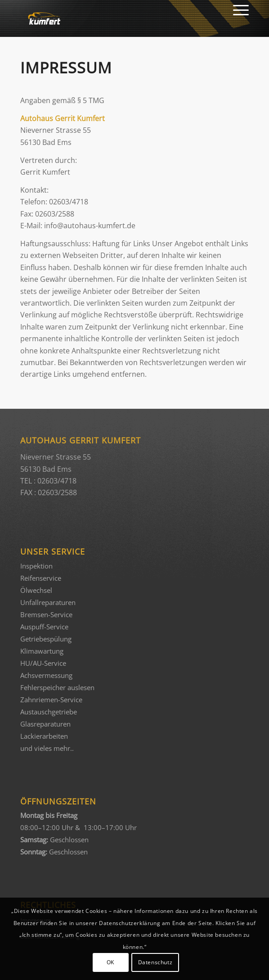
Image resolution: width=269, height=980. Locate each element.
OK (110, 962)
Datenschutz (155, 962)
